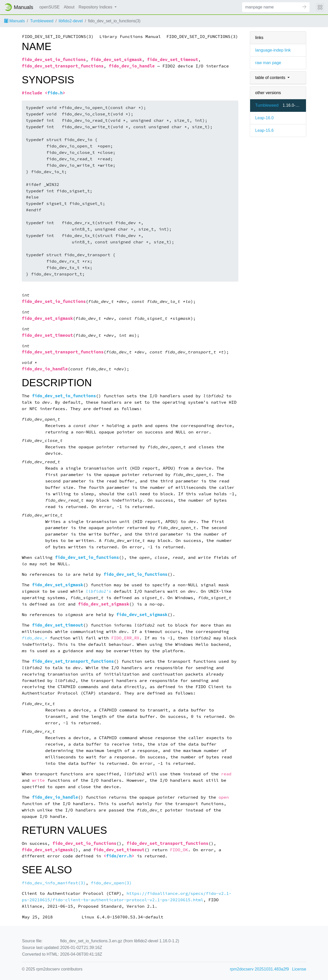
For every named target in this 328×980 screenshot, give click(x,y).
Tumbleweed (42, 21)
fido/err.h (119, 856)
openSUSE (50, 7)
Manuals (14, 21)
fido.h (55, 93)
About (69, 7)
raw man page (268, 63)
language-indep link (273, 50)
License (299, 969)
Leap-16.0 (264, 118)
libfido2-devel (71, 21)
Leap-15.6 (264, 130)
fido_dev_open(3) (111, 883)
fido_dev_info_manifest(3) (54, 883)
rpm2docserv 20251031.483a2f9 (259, 969)
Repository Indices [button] (96, 7)
